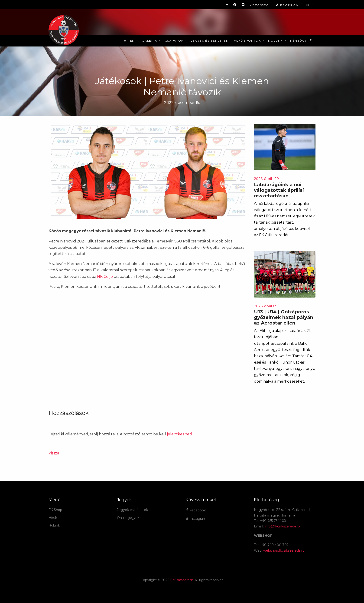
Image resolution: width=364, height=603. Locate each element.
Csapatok (176, 41)
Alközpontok (250, 41)
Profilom (290, 5)
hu (311, 5)
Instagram (196, 519)
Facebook (196, 510)
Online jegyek (128, 518)
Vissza (54, 453)
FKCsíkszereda (182, 580)
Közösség (262, 5)
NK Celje (105, 277)
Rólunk (278, 41)
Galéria (152, 41)
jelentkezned (179, 434)
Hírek (131, 41)
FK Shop (55, 510)
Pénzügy (298, 41)
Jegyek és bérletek (210, 41)
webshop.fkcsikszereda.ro (284, 550)
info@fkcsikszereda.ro (282, 526)
